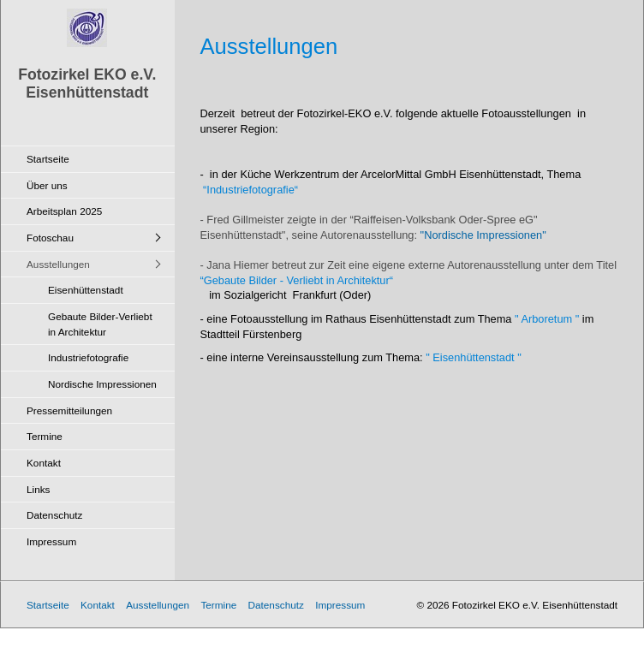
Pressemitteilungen (69, 410)
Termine (45, 436)
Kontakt (44, 463)
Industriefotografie (88, 357)
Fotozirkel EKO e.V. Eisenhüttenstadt (87, 83)
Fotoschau (50, 238)
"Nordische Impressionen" (482, 235)
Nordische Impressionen (102, 384)
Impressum (51, 541)
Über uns (47, 185)
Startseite (48, 159)
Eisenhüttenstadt (86, 290)
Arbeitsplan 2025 (64, 211)
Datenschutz (54, 515)
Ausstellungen (58, 264)
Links (38, 489)
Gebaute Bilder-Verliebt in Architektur (100, 324)
